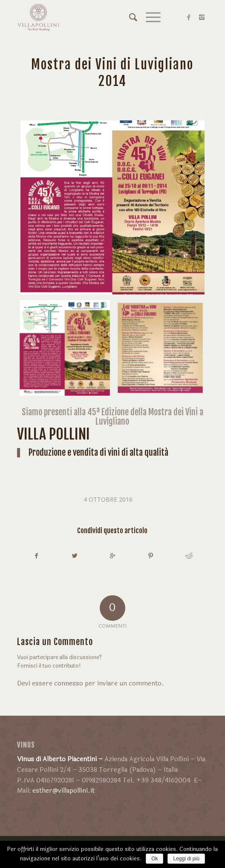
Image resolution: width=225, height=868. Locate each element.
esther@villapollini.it (63, 791)
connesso (69, 684)
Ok (154, 859)
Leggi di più (186, 859)
